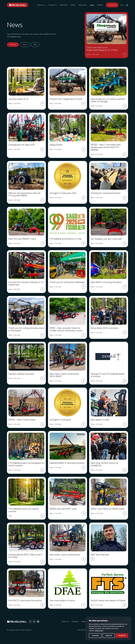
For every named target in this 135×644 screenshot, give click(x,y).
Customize (95, 635)
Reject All (109, 635)
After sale (63, 5)
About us (41, 5)
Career (73, 5)
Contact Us (112, 5)
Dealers (100, 5)
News (92, 5)
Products (52, 5)
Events (25, 45)
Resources (83, 5)
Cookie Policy (99, 631)
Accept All (122, 635)
